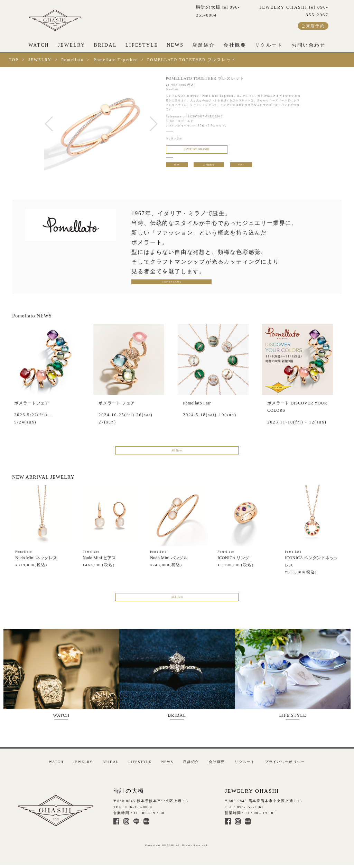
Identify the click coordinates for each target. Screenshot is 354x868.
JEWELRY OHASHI (190, 151)
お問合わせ (209, 168)
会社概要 (235, 45)
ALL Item (177, 603)
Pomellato (72, 60)
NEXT (241, 168)
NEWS (175, 45)
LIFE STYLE (299, 677)
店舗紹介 (204, 45)
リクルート (269, 45)
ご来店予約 (313, 26)
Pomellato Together (115, 60)
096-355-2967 (251, 808)
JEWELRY (72, 45)
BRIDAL (105, 45)
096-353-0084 (139, 808)
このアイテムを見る (155, 283)
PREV (176, 168)
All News (177, 454)
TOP (14, 60)
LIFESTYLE (142, 45)
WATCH (39, 45)
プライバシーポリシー (285, 763)
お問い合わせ (308, 45)
